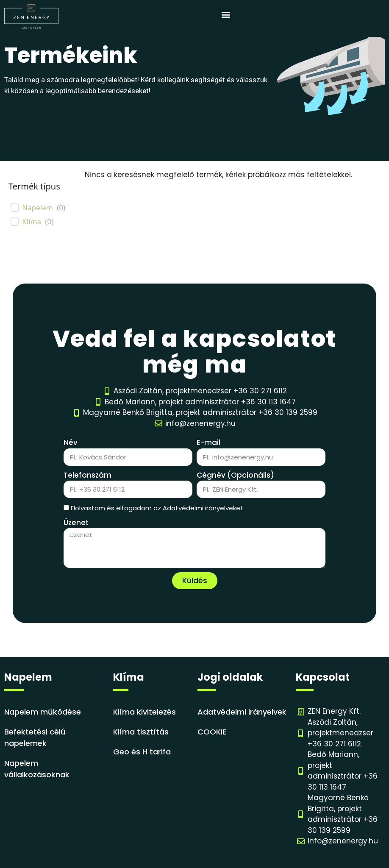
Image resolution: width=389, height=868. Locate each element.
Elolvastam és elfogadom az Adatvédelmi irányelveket (157, 508)
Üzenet (76, 523)
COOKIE (212, 732)
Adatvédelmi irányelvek (242, 712)
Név (71, 442)
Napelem (37, 208)
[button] (226, 14)
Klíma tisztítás (141, 732)
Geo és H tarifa (142, 752)
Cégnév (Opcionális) (235, 475)
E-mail (208, 442)
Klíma (32, 222)
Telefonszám (88, 475)
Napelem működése (43, 712)
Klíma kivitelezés (144, 712)
